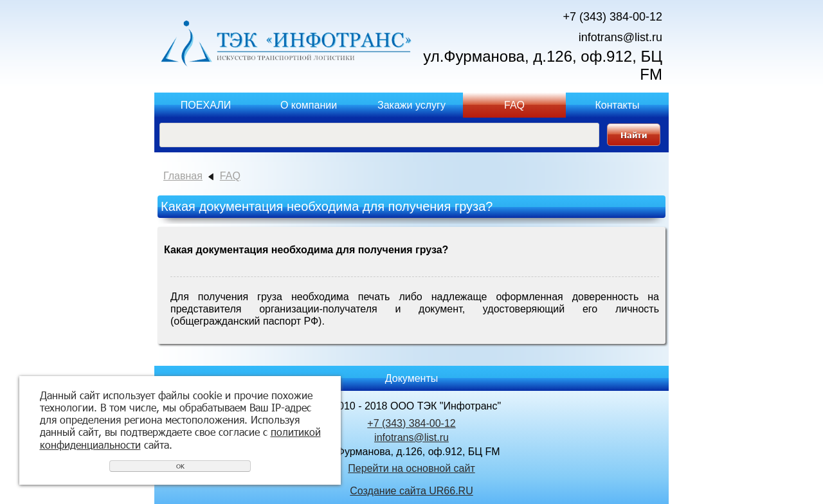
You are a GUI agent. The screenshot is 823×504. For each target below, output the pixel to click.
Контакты (617, 105)
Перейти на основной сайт (411, 468)
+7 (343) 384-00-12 (612, 17)
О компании (309, 105)
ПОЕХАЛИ (206, 105)
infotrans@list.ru (620, 37)
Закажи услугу (411, 105)
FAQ (514, 105)
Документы (411, 378)
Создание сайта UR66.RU (411, 491)
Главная (183, 176)
